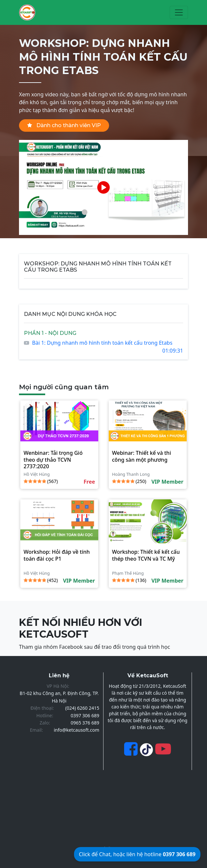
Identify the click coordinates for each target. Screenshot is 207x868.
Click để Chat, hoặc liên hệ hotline (137, 854)
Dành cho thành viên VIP (64, 125)
